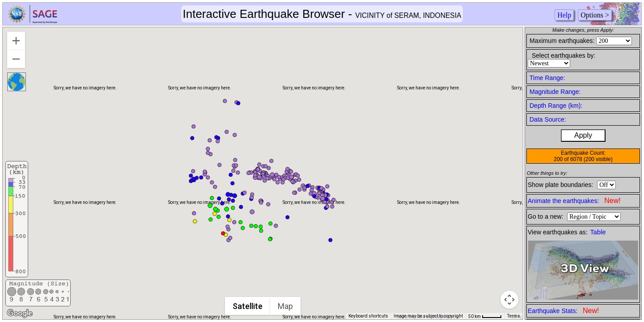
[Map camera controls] (509, 300)
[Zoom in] (16, 41)
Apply (583, 135)
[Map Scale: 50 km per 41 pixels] (485, 316)
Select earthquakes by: (563, 55)
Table (598, 232)
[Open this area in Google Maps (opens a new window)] (20, 314)
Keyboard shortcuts (368, 316)
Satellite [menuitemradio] (248, 306)
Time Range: (547, 78)
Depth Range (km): (556, 106)
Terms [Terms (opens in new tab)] (514, 316)
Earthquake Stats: (563, 311)
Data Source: (548, 119)
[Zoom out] (16, 59)
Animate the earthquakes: (574, 201)
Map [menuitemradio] (286, 306)
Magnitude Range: (555, 92)
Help (564, 15)
